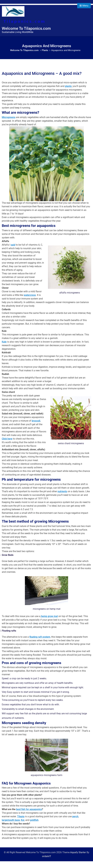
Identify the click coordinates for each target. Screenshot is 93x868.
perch (75, 823)
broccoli (36, 427)
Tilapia (21, 823)
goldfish (34, 827)
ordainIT (47, 863)
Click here (7, 445)
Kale (4, 348)
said (13, 251)
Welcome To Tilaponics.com (26, 28)
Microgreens (9, 124)
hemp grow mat (49, 623)
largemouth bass (11, 827)
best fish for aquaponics (29, 816)
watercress (30, 302)
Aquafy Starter (78, 859)
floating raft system (40, 644)
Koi (23, 827)
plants (68, 93)
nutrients (62, 498)
